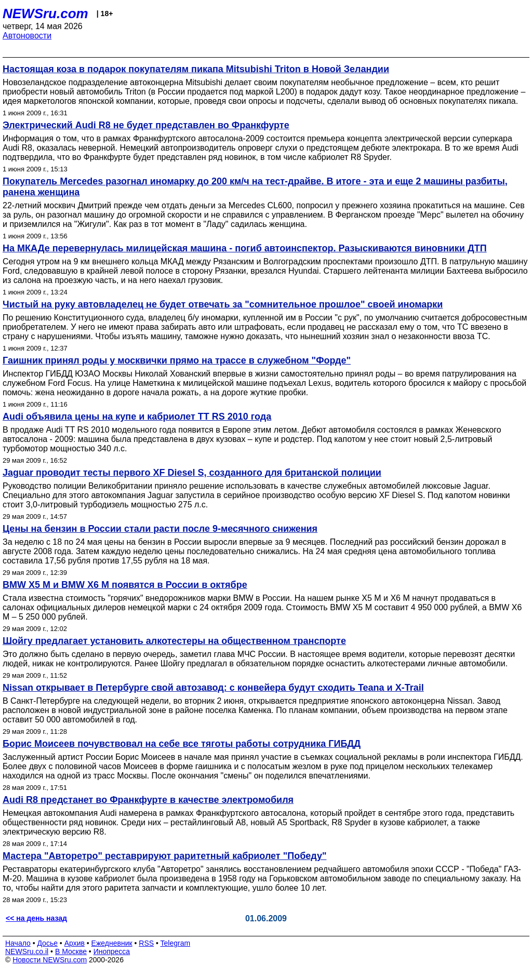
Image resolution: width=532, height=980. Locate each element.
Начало (18, 943)
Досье (47, 943)
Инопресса (112, 951)
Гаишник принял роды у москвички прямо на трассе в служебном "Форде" (177, 360)
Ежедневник (112, 943)
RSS (146, 943)
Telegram (176, 943)
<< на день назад (36, 918)
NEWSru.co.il (27, 951)
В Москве (71, 951)
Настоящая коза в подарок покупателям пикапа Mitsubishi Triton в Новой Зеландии (196, 69)
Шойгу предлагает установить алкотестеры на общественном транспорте (174, 641)
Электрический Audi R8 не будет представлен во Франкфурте (146, 125)
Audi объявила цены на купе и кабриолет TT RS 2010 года (137, 417)
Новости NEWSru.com (50, 960)
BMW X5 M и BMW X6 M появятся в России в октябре (125, 585)
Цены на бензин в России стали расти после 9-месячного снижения (160, 529)
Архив (75, 943)
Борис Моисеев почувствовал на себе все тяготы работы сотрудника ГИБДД (182, 744)
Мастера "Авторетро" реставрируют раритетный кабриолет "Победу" (164, 856)
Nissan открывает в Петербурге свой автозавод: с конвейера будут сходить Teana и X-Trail (213, 688)
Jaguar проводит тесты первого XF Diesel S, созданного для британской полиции (192, 473)
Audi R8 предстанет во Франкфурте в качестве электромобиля (148, 800)
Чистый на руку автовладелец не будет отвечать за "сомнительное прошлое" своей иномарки (223, 304)
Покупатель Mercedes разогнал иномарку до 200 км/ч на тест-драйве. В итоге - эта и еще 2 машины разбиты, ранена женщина (255, 187)
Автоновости (27, 36)
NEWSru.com (45, 14)
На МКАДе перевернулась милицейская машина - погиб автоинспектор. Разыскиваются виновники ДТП (245, 248)
